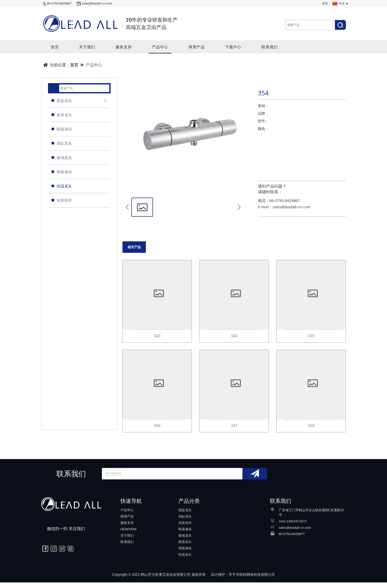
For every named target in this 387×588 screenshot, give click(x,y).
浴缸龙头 (62, 143)
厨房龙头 (62, 115)
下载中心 (233, 49)
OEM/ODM (129, 535)
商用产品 (197, 49)
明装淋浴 (62, 172)
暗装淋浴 (62, 129)
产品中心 (160, 49)
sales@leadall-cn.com (295, 533)
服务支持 (124, 49)
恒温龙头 (62, 186)
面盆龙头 (80, 101)
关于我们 (87, 49)
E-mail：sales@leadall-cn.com (284, 207)
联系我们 (270, 49)
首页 (55, 49)
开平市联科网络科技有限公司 (252, 580)
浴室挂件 (62, 200)
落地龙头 (62, 157)
